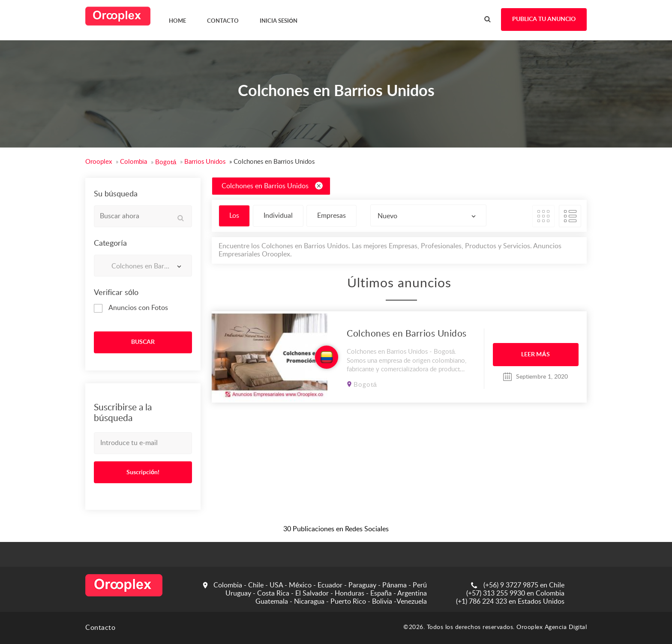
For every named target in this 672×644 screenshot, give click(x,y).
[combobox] (143, 266)
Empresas (331, 216)
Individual (278, 216)
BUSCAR (143, 342)
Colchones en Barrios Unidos (272, 186)
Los (234, 216)
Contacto (100, 628)
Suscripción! (143, 472)
